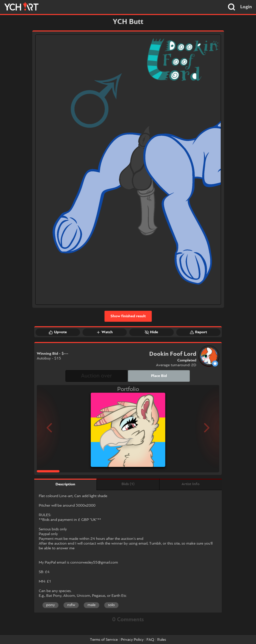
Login (246, 7)
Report (198, 332)
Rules (162, 640)
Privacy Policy (132, 640)
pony (50, 605)
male (91, 605)
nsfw (71, 605)
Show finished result (128, 316)
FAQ (150, 640)
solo (111, 605)
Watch (104, 332)
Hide (151, 332)
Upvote (58, 332)
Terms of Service (104, 640)
